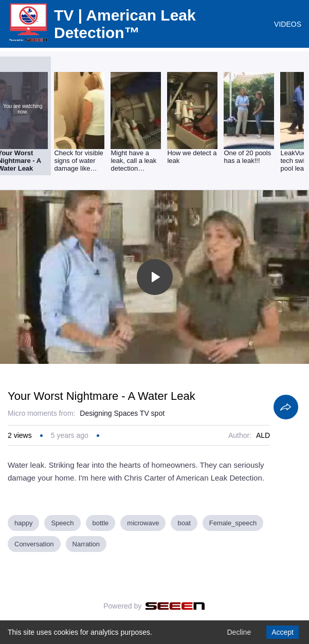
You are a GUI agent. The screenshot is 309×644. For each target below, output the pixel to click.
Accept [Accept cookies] (283, 632)
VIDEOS (288, 24)
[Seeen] (175, 606)
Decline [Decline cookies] (239, 632)
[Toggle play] (155, 277)
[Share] (286, 407)
